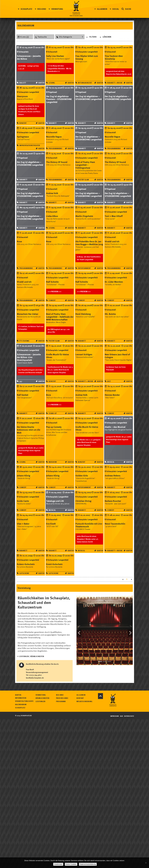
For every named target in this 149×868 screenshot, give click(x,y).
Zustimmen (58, 864)
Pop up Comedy (54, 426)
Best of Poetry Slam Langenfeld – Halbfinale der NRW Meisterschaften (60, 316)
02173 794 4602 (35, 673)
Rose (19, 241)
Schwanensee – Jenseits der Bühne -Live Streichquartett (29, 357)
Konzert (23, 123)
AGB (122, 713)
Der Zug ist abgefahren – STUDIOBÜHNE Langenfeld (89, 98)
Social (115, 9)
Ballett (23, 83)
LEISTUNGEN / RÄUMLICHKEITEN (32, 655)
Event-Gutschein (54, 563)
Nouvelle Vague (54, 136)
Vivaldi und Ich (112, 241)
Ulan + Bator (23, 523)
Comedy (52, 300)
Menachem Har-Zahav (28, 313)
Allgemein (102, 9)
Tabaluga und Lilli (55, 500)
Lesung (52, 83)
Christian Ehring (83, 500)
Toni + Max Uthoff (114, 216)
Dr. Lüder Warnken (114, 281)
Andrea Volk (52, 193)
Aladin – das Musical (115, 426)
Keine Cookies (71, 864)
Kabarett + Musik (115, 83)
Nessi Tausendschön (115, 523)
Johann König (24, 474)
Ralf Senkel (23, 394)
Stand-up (53, 412)
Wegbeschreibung (115, 699)
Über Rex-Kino (93, 696)
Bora (48, 394)
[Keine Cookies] (146, 863)
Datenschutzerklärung (88, 864)
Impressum (115, 713)
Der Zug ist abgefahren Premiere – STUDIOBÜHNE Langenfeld (59, 99)
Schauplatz (27, 9)
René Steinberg (83, 313)
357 (21, 380)
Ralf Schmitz (52, 281)
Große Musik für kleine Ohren (57, 355)
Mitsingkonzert (85, 83)
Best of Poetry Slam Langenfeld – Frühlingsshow (85, 165)
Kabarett (53, 123)
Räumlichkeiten (73, 696)
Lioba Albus (52, 216)
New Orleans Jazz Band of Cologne (117, 355)
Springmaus (23, 136)
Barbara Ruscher (113, 500)
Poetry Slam (83, 179)
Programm (92, 699)
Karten (41, 83)
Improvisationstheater (30, 145)
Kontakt (111, 696)
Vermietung (57, 9)
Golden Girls (82, 474)
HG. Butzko (110, 313)
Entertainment (84, 268)
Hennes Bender (112, 394)
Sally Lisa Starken (55, 56)
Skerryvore (22, 96)
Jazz (109, 380)
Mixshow (53, 461)
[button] (79, 629)
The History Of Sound (57, 162)
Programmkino (55, 148)
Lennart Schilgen (84, 354)
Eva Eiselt (51, 523)
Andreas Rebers (113, 474)
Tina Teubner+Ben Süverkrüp (114, 57)
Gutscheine (24, 572)
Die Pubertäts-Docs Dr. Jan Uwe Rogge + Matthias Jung (89, 242)
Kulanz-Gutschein (26, 563)
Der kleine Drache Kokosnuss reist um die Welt (29, 429)
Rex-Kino (42, 9)
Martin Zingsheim (84, 216)
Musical (111, 461)
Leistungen (71, 699)
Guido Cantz (23, 500)
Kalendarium (51, 702)
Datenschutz (129, 713)
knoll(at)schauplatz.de (35, 676)
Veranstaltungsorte (55, 699)
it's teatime (24, 340)
